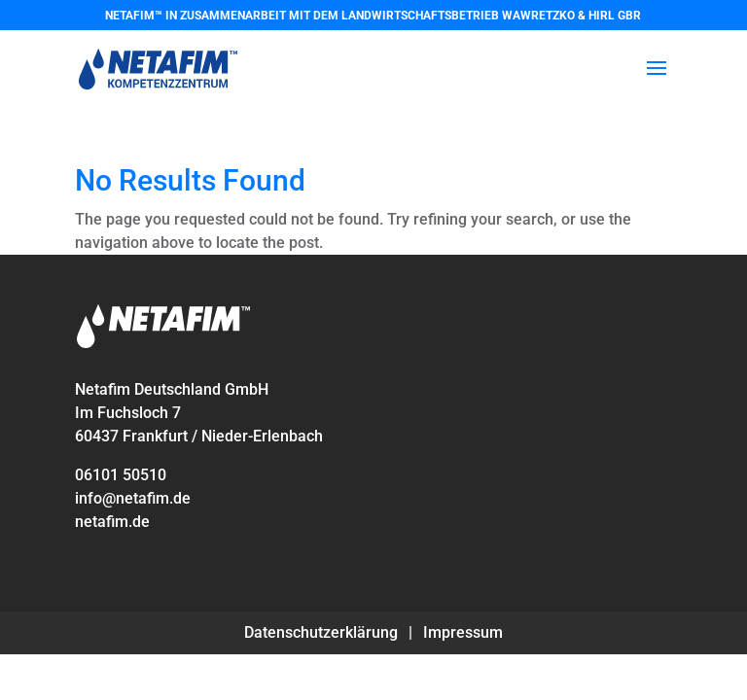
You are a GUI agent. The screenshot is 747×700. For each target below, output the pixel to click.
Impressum (463, 632)
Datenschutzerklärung (321, 632)
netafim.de (112, 522)
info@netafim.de (133, 498)
